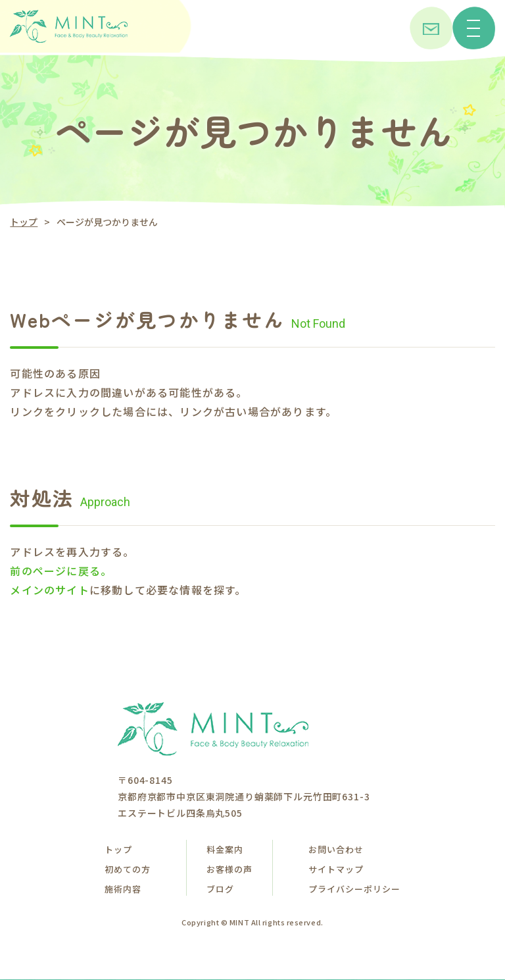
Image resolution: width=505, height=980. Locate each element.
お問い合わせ (336, 849)
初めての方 (128, 869)
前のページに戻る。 (61, 571)
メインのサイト (49, 590)
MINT (239, 922)
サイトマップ (336, 869)
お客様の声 (229, 869)
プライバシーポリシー (354, 889)
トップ (24, 222)
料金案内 (225, 849)
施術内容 (123, 889)
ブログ (220, 889)
